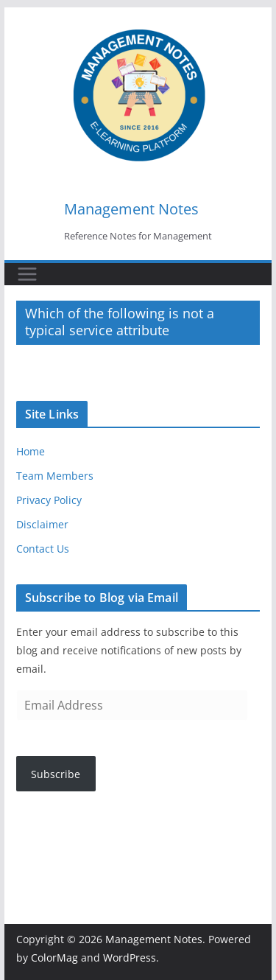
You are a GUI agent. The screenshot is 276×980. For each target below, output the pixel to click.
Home (31, 451)
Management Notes (131, 209)
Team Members (55, 476)
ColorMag (54, 958)
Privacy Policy (49, 500)
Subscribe (56, 774)
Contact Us (43, 549)
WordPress (130, 958)
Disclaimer (42, 524)
